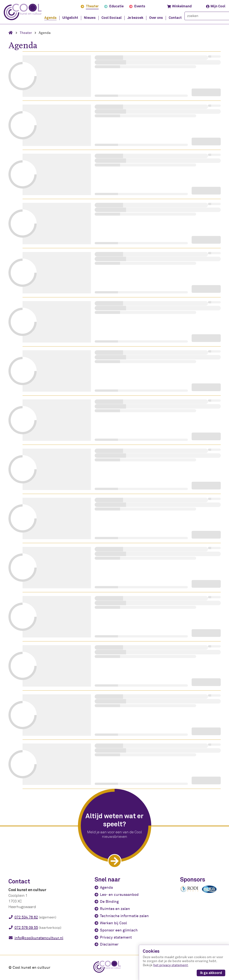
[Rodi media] (189, 891)
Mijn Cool (216, 6)
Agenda (106, 887)
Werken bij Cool (113, 923)
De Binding (109, 902)
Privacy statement (116, 937)
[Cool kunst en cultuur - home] (23, 12)
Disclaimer (109, 944)
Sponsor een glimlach (119, 930)
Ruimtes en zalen (115, 909)
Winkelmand (179, 6)
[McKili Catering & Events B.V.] (211, 893)
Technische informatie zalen (124, 916)
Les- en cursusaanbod (119, 895)
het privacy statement (171, 965)
